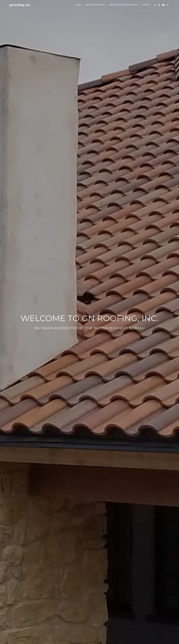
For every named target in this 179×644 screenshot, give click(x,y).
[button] (155, 5)
